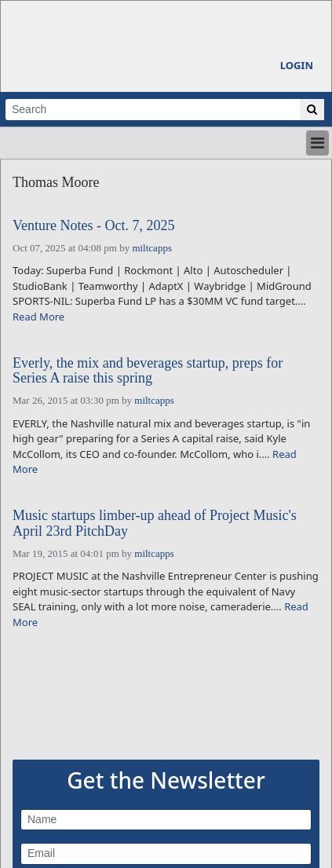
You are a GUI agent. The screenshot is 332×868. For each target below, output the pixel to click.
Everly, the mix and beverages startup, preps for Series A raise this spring (148, 371)
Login (297, 65)
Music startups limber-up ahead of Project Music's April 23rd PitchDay (155, 524)
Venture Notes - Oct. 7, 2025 (93, 226)
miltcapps (152, 248)
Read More (38, 317)
